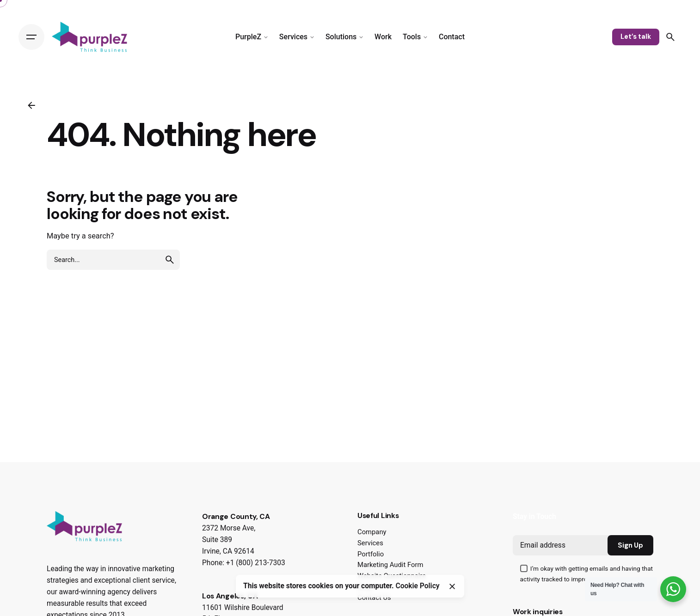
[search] (170, 260)
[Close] (452, 586)
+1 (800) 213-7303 (256, 563)
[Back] (31, 105)
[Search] (670, 37)
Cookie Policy (418, 586)
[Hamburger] (31, 37)
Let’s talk (636, 37)
